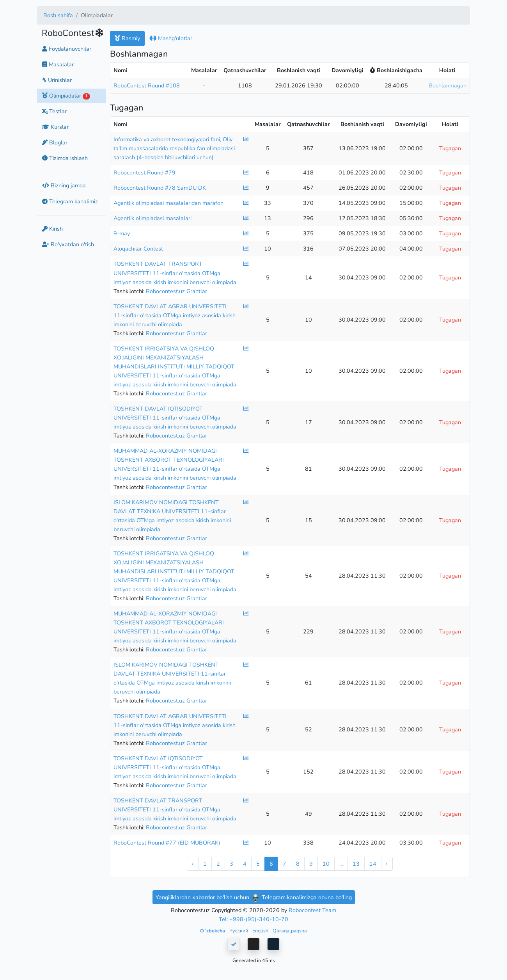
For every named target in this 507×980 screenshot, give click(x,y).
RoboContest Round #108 (147, 85)
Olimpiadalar (66, 96)
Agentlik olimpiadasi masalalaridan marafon (168, 203)
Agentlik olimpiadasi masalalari (152, 218)
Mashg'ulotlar (171, 38)
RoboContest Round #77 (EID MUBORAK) (167, 843)
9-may (122, 233)
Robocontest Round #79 (144, 173)
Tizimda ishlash (65, 158)
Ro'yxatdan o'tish (68, 244)
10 (326, 864)
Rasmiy (127, 38)
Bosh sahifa (58, 15)
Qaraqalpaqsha (290, 931)
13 (356, 864)
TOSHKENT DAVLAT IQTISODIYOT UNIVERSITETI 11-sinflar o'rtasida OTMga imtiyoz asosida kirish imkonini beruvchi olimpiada (175, 418)
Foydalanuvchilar (67, 49)
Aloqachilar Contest (138, 249)
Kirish (52, 229)
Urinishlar (57, 80)
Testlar (54, 111)
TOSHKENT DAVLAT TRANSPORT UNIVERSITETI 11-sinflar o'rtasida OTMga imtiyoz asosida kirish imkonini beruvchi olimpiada (175, 273)
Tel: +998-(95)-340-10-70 (253, 919)
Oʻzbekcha (213, 931)
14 (373, 864)
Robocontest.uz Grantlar (176, 291)
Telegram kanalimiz (70, 201)
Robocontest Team (312, 910)
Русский (239, 931)
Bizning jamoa (64, 185)
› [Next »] (387, 864)
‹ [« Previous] (193, 864)
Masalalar (58, 64)
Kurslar (55, 127)
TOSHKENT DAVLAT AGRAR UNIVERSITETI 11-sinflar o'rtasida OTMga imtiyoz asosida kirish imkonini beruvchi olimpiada (175, 315)
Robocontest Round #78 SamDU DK (160, 188)
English (261, 931)
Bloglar (55, 142)
